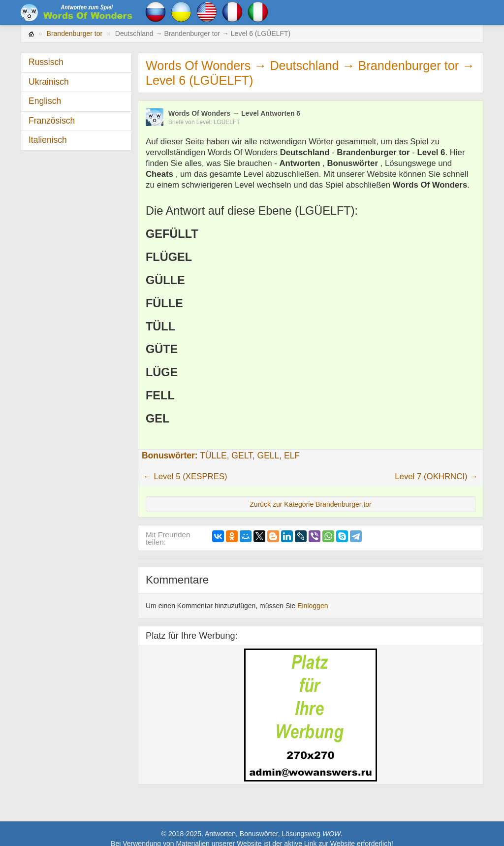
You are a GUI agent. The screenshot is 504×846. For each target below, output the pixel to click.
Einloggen (313, 606)
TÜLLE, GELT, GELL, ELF (250, 456)
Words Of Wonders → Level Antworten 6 (234, 113)
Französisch (52, 121)
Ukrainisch (49, 82)
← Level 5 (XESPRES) (185, 476)
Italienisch (48, 140)
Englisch (45, 101)
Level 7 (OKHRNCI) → (436, 476)
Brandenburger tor (75, 33)
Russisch (46, 62)
